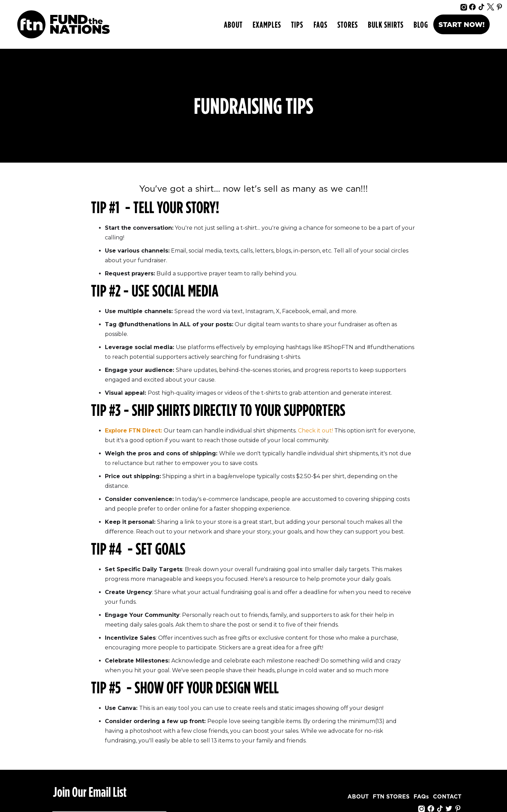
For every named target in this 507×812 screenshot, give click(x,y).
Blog (421, 24)
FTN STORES (391, 797)
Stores (348, 24)
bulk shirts (386, 24)
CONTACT (447, 797)
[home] (64, 24)
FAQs (320, 24)
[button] (267, 25)
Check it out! (315, 431)
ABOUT (233, 24)
